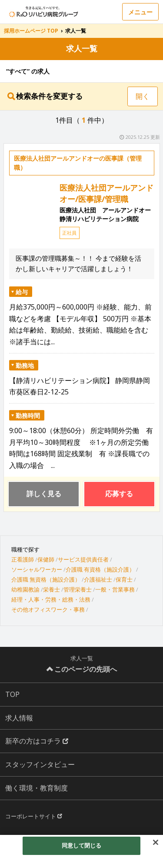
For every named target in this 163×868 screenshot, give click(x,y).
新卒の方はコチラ (37, 741)
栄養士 (52, 589)
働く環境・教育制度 (37, 788)
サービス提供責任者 (83, 559)
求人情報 (19, 718)
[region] (81, 851)
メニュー (140, 12)
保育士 (124, 579)
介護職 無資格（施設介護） (46, 579)
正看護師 (23, 559)
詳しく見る (44, 494)
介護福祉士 (98, 579)
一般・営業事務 (115, 589)
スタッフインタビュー (40, 764)
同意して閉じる (82, 845)
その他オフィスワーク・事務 (48, 609)
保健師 (46, 559)
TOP (12, 694)
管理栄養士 (78, 589)
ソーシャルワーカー (37, 569)
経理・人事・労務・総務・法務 (51, 599)
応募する (119, 494)
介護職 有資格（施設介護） (100, 569)
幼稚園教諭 (25, 589)
